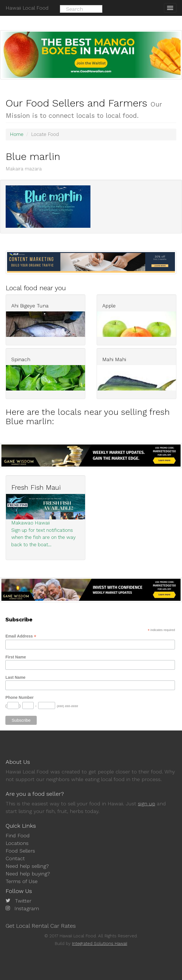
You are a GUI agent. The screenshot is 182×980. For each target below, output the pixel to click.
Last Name (15, 677)
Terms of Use (22, 881)
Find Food (18, 835)
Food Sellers (20, 851)
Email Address (21, 636)
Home (17, 134)
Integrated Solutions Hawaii (100, 944)
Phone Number (19, 697)
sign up (147, 804)
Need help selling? (27, 866)
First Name (16, 657)
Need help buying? (28, 874)
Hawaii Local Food (27, 8)
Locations (17, 843)
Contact (15, 858)
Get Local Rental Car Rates (41, 926)
